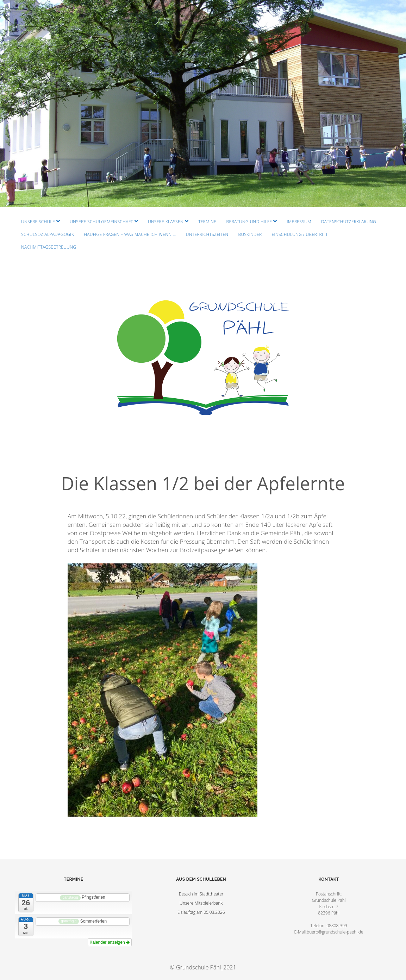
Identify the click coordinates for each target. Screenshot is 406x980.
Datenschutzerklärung (349, 222)
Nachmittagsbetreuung (49, 247)
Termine (207, 222)
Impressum (299, 222)
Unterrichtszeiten (207, 234)
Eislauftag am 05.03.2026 (201, 912)
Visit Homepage (203, 104)
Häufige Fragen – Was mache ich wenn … (130, 234)
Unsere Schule (38, 222)
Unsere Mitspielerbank (201, 903)
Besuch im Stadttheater (201, 894)
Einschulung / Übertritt (300, 234)
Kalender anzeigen (110, 942)
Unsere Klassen (166, 222)
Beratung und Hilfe (249, 222)
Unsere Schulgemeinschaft (101, 222)
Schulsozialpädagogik (48, 234)
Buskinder (250, 234)
